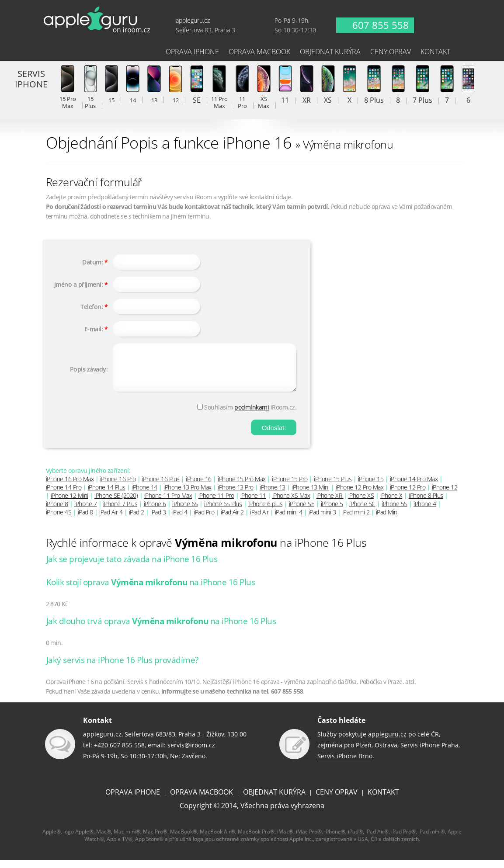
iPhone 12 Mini (70, 503)
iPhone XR (330, 503)
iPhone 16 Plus (161, 487)
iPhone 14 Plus (107, 495)
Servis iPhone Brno (345, 764)
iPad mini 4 (289, 520)
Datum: (92, 262)
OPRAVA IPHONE (133, 800)
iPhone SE (302, 512)
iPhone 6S (185, 512)
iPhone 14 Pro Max (414, 487)
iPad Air (259, 520)
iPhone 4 (425, 512)
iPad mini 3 (322, 520)
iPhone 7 (85, 512)
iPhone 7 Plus (120, 512)
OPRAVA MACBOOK (202, 800)
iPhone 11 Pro (216, 503)
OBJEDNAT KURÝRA (274, 800)
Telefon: (92, 307)
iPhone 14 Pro (64, 495)
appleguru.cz (387, 742)
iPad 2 (137, 520)
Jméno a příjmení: (79, 284)
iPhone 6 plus (266, 512)
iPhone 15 (371, 487)
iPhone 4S (59, 520)
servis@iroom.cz (191, 753)
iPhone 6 (155, 512)
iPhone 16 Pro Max (70, 487)
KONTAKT (383, 800)
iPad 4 (180, 520)
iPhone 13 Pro (236, 495)
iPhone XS (361, 503)
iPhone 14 (144, 495)
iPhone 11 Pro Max (168, 503)
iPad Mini (387, 520)
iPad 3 (158, 520)
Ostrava (386, 753)
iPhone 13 (273, 495)
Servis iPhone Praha (429, 753)
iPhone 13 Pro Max (188, 495)
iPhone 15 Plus (333, 487)
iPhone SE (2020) (116, 503)
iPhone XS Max (291, 503)
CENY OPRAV (337, 800)
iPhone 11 (253, 503)
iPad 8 (85, 520)
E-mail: (94, 329)
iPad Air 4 (111, 520)
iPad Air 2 (232, 520)
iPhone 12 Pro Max (360, 495)
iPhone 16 (199, 487)
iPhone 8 (57, 512)
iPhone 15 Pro (290, 487)
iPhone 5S (395, 512)
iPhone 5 (332, 512)
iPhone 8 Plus (426, 503)
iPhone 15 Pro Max (242, 487)
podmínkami (252, 415)
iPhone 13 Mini (310, 495)
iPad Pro (204, 520)
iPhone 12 (445, 495)
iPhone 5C (362, 512)
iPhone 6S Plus (223, 512)
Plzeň (364, 753)
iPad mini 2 (356, 520)
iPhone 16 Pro (118, 487)
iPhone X (391, 503)
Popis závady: (89, 373)
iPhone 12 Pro (408, 495)
